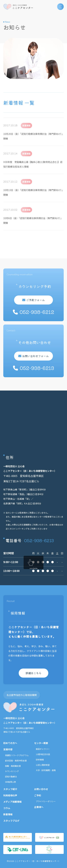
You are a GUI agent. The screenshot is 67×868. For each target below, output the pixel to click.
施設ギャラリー (43, 749)
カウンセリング (12, 771)
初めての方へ (10, 743)
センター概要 (41, 743)
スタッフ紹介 (10, 789)
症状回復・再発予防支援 (16, 761)
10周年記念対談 (43, 754)
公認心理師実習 (43, 765)
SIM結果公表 (10, 782)
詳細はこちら (33, 673)
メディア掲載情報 (12, 802)
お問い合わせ (41, 789)
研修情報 (40, 760)
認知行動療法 (11, 776)
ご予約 (38, 795)
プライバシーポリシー (46, 801)
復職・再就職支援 (13, 766)
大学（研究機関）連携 (46, 770)
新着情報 (8, 814)
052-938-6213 (39, 540)
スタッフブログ (11, 821)
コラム (7, 808)
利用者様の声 (10, 795)
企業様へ (39, 807)
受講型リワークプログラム (17, 755)
